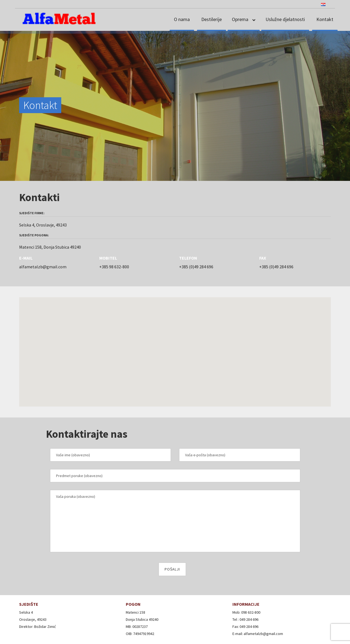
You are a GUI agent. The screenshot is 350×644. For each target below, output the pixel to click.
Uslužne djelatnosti (285, 19)
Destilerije (212, 19)
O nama (182, 19)
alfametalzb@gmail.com (43, 267)
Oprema (241, 19)
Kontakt (325, 19)
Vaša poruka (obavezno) (175, 521)
